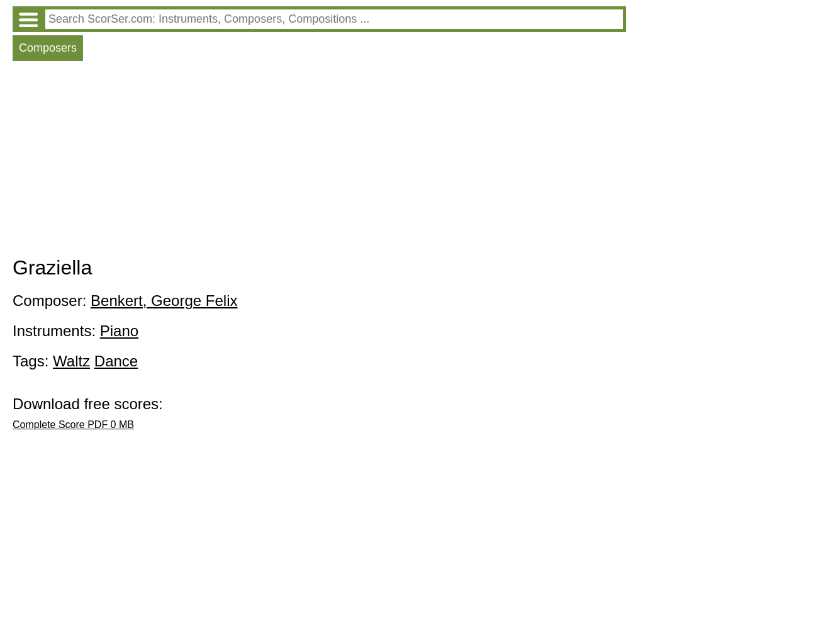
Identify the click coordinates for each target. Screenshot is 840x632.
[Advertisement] (319, 162)
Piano (119, 331)
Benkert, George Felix (164, 301)
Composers (48, 48)
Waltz (71, 361)
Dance (116, 361)
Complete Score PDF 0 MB (73, 425)
